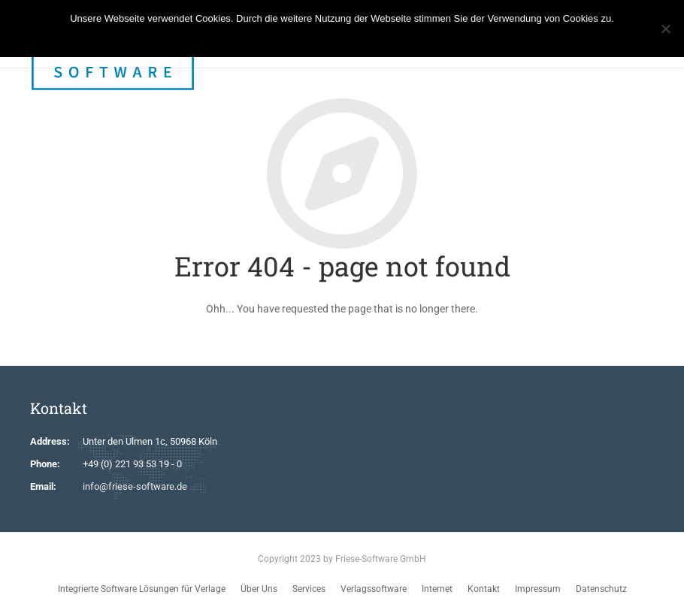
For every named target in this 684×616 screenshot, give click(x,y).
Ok (294, 38)
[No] (665, 29)
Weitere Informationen (356, 38)
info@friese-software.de (135, 486)
